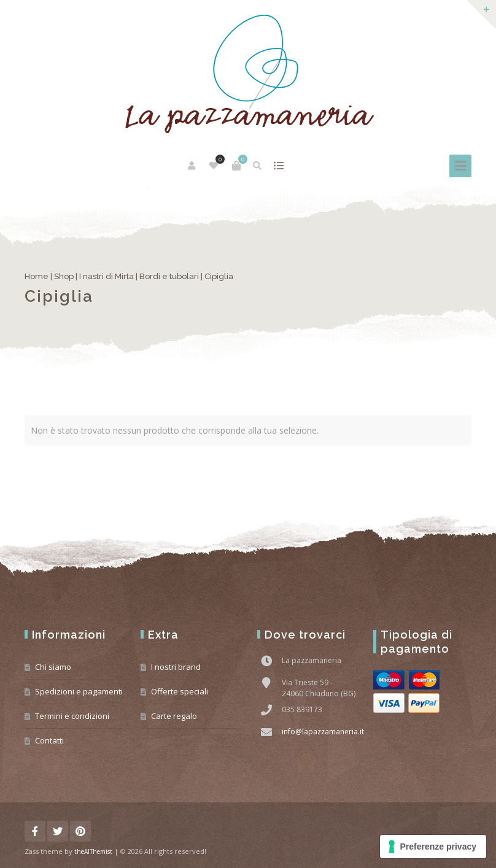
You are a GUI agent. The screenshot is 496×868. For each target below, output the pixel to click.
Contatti (49, 740)
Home (37, 276)
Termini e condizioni (72, 716)
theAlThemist (93, 851)
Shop (64, 276)
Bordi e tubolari (169, 276)
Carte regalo (174, 716)
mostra (279, 166)
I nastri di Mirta (107, 276)
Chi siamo (53, 667)
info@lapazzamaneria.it (323, 732)
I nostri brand (176, 667)
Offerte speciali (180, 691)
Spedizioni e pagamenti (79, 691)
